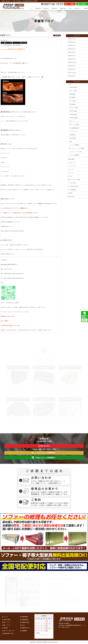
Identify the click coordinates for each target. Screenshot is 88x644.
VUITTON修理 (73, 111)
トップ (31, 8)
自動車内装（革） (9, 633)
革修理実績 (54, 8)
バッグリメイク (72, 166)
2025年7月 (71, 39)
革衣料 (6, 628)
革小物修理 (72, 97)
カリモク (70, 176)
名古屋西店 (24, 43)
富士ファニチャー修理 (74, 180)
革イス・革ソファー (10, 631)
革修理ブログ (78, 8)
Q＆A (70, 8)
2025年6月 (71, 42)
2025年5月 (71, 46)
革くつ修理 (72, 101)
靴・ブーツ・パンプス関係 (77, 148)
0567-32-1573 (44, 446)
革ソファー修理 (74, 108)
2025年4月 (71, 49)
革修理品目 (38, 8)
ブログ (3, 43)
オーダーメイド (72, 163)
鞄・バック (7, 622)
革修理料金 (46, 8)
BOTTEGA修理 (74, 118)
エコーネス (71, 173)
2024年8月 (71, 69)
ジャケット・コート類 (75, 152)
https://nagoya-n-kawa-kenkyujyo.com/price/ (12, 231)
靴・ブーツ (7, 625)
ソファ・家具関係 (74, 155)
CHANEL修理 (73, 114)
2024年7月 (71, 73)
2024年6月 (71, 76)
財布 (71, 142)
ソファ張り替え (72, 183)
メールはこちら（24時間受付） (44, 453)
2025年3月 (71, 52)
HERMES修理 (73, 87)
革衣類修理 (72, 104)
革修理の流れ (63, 8)
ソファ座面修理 (72, 190)
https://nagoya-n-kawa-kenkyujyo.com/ (14, 278)
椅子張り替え (71, 196)
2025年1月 (71, 59)
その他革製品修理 (74, 128)
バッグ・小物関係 (74, 145)
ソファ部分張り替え (73, 186)
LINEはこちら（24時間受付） (44, 457)
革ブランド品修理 (74, 125)
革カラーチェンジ (74, 121)
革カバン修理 (9, 43)
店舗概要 (86, 8)
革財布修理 (72, 94)
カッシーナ (71, 169)
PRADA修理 (73, 138)
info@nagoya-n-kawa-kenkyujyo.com (14, 274)
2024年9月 (71, 66)
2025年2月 (71, 56)
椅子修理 (70, 193)
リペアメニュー (17, 43)
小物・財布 (7, 620)
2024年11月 (71, 62)
